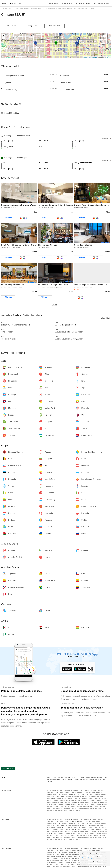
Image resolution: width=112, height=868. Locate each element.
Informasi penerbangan (82, 3)
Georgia (86, 791)
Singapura (97, 795)
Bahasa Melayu (85, 778)
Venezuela (98, 809)
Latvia (82, 803)
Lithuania (67, 803)
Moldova (88, 803)
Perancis (62, 801)
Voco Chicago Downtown (12, 285)
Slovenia (98, 805)
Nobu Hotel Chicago (83, 245)
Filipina (71, 795)
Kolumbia (59, 809)
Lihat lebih (107, 138)
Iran (57, 793)
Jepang (62, 793)
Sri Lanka (92, 793)
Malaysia (64, 795)
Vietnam (68, 797)
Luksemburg (75, 803)
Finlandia (55, 801)
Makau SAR (57, 795)
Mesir (66, 811)
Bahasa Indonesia (97, 778)
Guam (55, 811)
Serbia (86, 805)
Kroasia (105, 801)
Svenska (103, 780)
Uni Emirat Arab (51, 791)
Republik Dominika (83, 809)
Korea (74, 793)
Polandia (67, 805)
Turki (57, 797)
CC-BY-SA (107, 57)
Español (76, 780)
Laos (86, 793)
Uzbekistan (75, 797)
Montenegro (95, 803)
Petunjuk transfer (53, 3)
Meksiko (73, 807)
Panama (79, 807)
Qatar (83, 795)
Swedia (92, 805)
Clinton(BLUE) (13, 15)
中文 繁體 (60, 778)
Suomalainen (90, 780)
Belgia (64, 799)
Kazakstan (80, 793)
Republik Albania (94, 797)
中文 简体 (67, 778)
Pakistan (77, 795)
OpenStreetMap (93, 57)
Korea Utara (84, 797)
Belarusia (49, 807)
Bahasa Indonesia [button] (104, 3)
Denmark (97, 799)
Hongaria (99, 801)
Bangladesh (75, 791)
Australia (49, 811)
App (94, 3)
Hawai (96, 807)
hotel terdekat (54, 26)
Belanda (54, 805)
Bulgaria (70, 799)
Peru (104, 809)
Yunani (92, 801)
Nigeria (78, 811)
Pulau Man (56, 803)
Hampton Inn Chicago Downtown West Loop (21, 205)
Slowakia (105, 805)
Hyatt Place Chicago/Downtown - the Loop (20, 245)
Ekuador (74, 809)
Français (64, 780)
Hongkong (93, 791)
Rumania (80, 805)
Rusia (61, 807)
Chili (53, 809)
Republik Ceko (83, 799)
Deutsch (70, 780)
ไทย (78, 778)
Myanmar (99, 793)
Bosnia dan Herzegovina (54, 799)
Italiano (83, 780)
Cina (81, 791)
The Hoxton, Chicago (47, 245)
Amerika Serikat (88, 807)
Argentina (102, 807)
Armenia (60, 791)
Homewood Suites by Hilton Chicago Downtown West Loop (65, 205)
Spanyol (49, 801)
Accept (95, 862)
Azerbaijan (67, 791)
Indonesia (100, 791)
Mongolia (49, 795)
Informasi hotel (67, 3)
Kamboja (68, 793)
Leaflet (85, 57)
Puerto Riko (67, 809)
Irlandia (49, 803)
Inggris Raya (70, 801)
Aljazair (60, 811)
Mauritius (72, 811)
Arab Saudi (89, 795)
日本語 (48, 778)
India (53, 793)
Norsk (97, 780)
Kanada (67, 807)
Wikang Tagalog (55, 780)
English (54, 778)
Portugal (74, 805)
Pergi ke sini (33, 26)
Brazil (92, 809)
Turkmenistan (50, 797)
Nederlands (50, 782)
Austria (102, 797)
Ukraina (56, 807)
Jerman (91, 799)
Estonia (104, 799)
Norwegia (60, 805)
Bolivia (48, 809)
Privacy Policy (87, 858)
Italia (62, 803)
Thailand (104, 795)
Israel (48, 793)
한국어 (74, 778)
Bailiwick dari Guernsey (82, 801)
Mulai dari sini (11, 26)
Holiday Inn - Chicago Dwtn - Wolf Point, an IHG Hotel (62, 285)
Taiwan (62, 797)
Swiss (76, 799)
